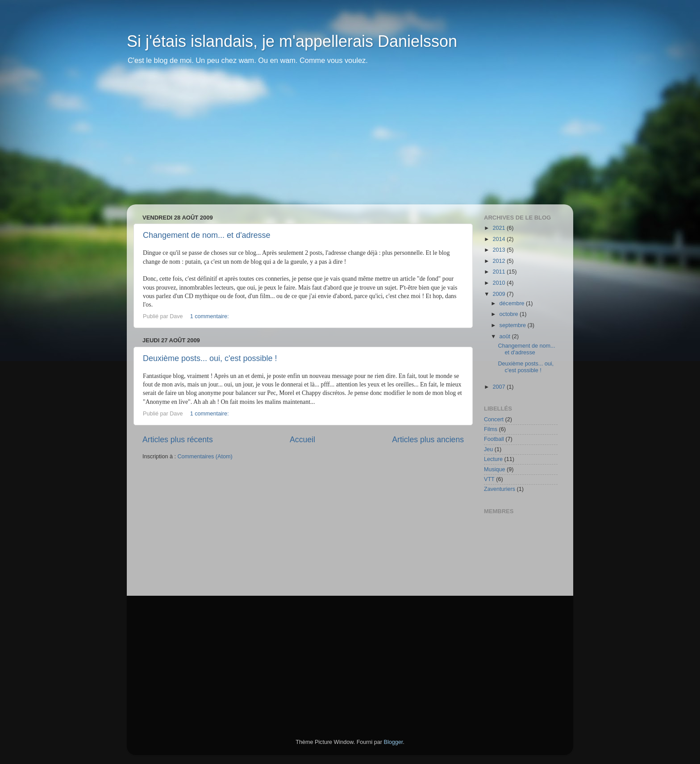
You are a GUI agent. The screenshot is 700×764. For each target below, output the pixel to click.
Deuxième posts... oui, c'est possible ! (210, 358)
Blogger (394, 742)
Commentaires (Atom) (205, 457)
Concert (494, 419)
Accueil (302, 440)
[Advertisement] (350, 142)
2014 (500, 239)
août (506, 336)
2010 (500, 283)
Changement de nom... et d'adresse (207, 235)
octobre (510, 314)
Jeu (488, 449)
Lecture (493, 459)
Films (491, 429)
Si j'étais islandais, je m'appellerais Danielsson (292, 41)
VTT (489, 479)
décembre (513, 303)
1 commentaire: (210, 316)
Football (494, 439)
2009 (500, 294)
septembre (514, 325)
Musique (495, 469)
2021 (500, 228)
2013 (500, 250)
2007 (500, 387)
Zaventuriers (500, 489)
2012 (500, 261)
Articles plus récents (178, 440)
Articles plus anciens (428, 440)
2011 (500, 272)
